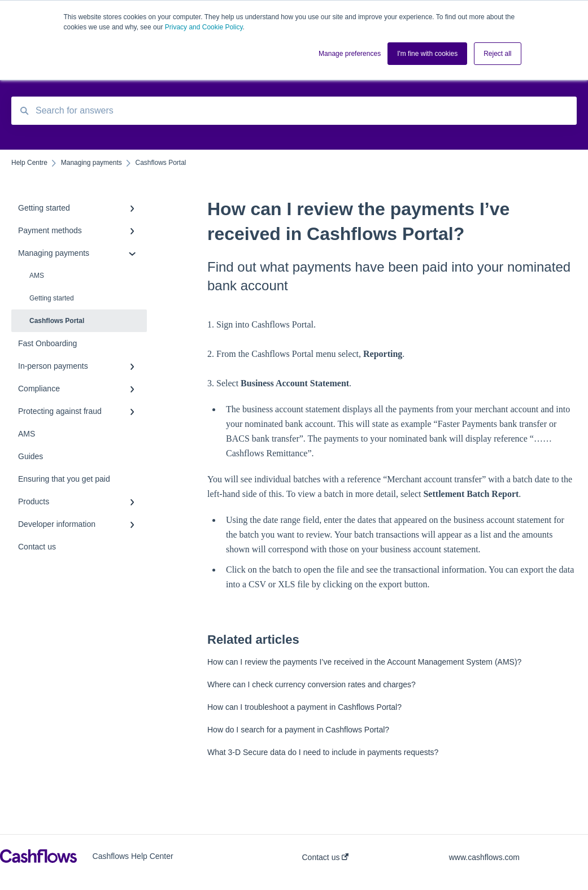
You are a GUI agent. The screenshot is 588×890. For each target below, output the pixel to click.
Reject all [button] (497, 54)
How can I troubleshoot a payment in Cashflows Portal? (304, 707)
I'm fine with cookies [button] (427, 54)
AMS (37, 276)
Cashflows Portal (57, 321)
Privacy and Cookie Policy (204, 27)
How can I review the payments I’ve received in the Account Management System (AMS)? (364, 662)
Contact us (326, 857)
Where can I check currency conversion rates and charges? (312, 684)
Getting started (52, 298)
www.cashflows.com (484, 857)
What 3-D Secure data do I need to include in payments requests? (323, 752)
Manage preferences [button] (350, 54)
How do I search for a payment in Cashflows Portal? (298, 730)
